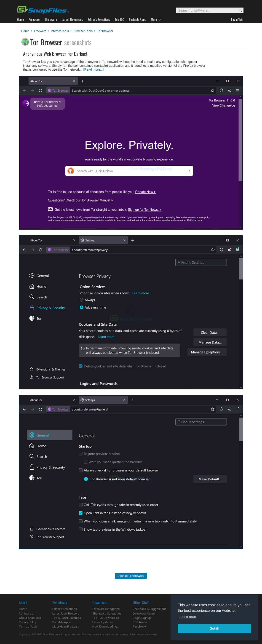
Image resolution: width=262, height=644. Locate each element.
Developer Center (144, 613)
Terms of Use (28, 627)
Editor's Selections (65, 609)
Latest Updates (103, 622)
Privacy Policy (28, 622)
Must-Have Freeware (66, 627)
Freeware (40, 31)
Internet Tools (60, 31)
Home (25, 31)
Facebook (140, 627)
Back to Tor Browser (131, 576)
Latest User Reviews (66, 613)
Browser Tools (83, 31)
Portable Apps (62, 622)
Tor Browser (105, 31)
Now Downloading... (106, 627)
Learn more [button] (188, 617)
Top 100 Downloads (106, 618)
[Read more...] (94, 69)
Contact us (26, 613)
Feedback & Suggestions (150, 609)
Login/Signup (142, 618)
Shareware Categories (107, 613)
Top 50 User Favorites (67, 618)
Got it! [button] (214, 628)
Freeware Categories (106, 609)
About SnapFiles (30, 618)
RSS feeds (140, 622)
